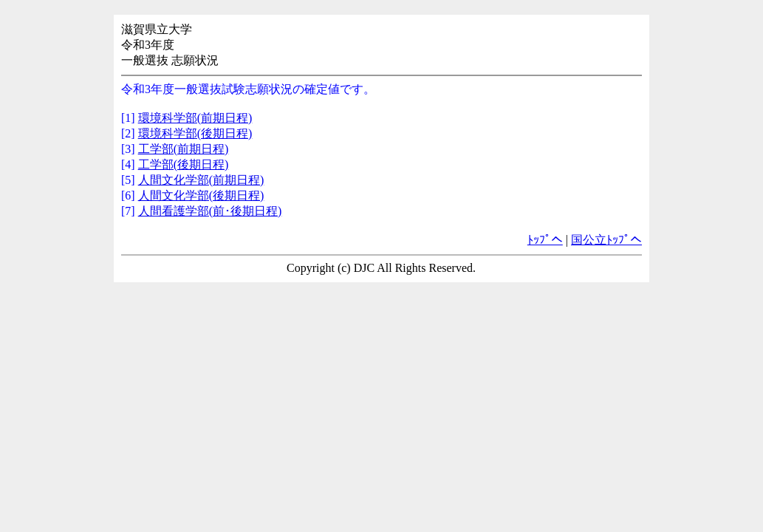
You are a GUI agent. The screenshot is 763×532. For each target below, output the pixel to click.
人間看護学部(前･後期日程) (210, 211)
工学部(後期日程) (184, 164)
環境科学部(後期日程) (195, 133)
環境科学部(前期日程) (195, 118)
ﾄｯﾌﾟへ (545, 240)
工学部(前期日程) (184, 149)
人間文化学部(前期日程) (201, 180)
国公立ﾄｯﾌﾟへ (606, 240)
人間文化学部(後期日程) (201, 195)
